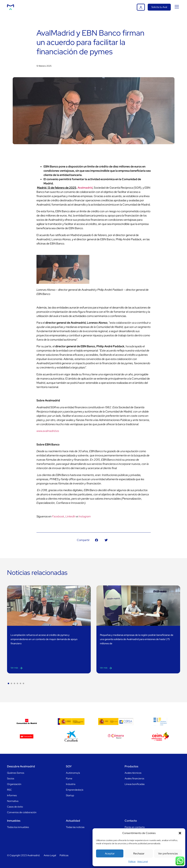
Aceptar (110, 854)
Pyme (69, 778)
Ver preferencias (168, 854)
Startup (70, 795)
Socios (11, 778)
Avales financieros (134, 778)
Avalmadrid (85, 188)
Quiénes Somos (16, 773)
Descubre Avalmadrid (21, 766)
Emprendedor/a (75, 790)
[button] (180, 833)
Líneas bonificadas (135, 784)
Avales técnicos (133, 773)
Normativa (13, 801)
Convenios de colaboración (22, 812)
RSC (9, 790)
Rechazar (139, 854)
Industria (71, 784)
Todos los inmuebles (18, 827)
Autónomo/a (73, 773)
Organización (14, 784)
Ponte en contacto (135, 827)
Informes (12, 795)
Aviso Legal (142, 861)
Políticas (64, 855)
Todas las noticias (75, 827)
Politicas (132, 861)
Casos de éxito (15, 807)
